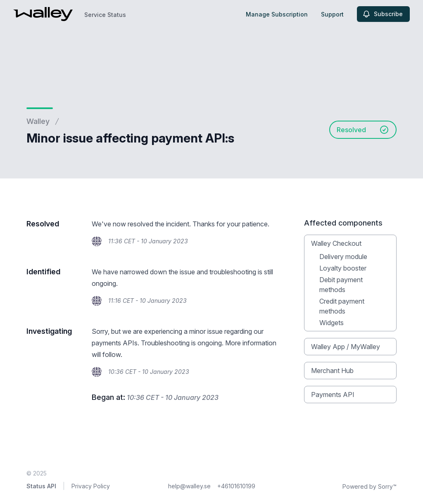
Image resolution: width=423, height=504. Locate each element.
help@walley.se (189, 486)
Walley (38, 121)
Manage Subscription (277, 14)
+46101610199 (236, 486)
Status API (41, 486)
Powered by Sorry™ (370, 486)
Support (332, 14)
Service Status (105, 15)
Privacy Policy (91, 486)
